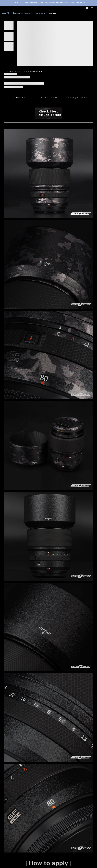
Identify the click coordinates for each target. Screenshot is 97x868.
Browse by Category (23, 13)
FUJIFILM (52, 13)
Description (19, 98)
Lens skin (40, 13)
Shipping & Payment (78, 98)
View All (6, 13)
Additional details (49, 98)
